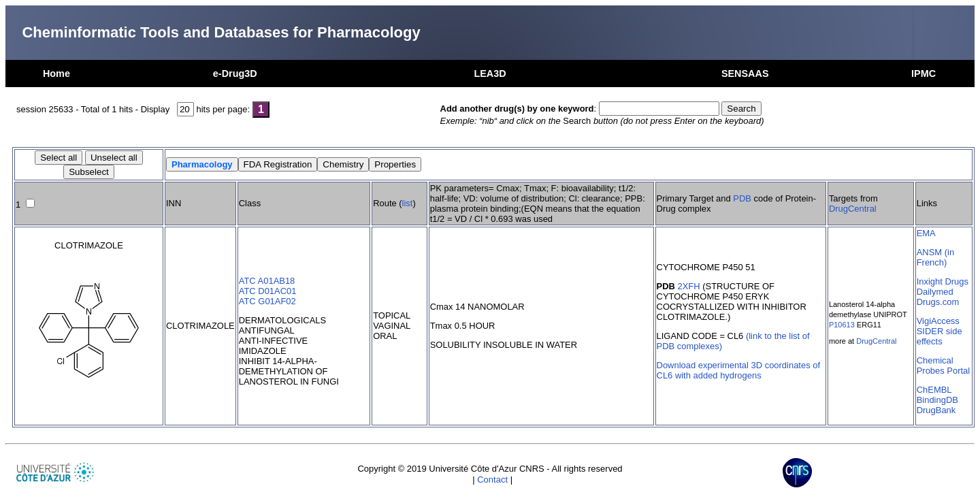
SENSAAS (745, 74)
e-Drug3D (235, 74)
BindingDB (937, 400)
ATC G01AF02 (267, 301)
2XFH (689, 286)
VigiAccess (938, 321)
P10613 (842, 325)
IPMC (924, 74)
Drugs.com (938, 302)
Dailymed (935, 292)
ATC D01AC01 (268, 291)
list (408, 203)
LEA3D (490, 74)
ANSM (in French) (935, 257)
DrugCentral (853, 209)
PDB (742, 198)
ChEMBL (934, 390)
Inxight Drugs (943, 281)
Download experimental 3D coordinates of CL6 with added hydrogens (739, 370)
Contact (492, 480)
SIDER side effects (940, 336)
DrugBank (936, 410)
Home (56, 74)
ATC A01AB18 (267, 281)
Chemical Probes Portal (943, 366)
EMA (926, 233)
